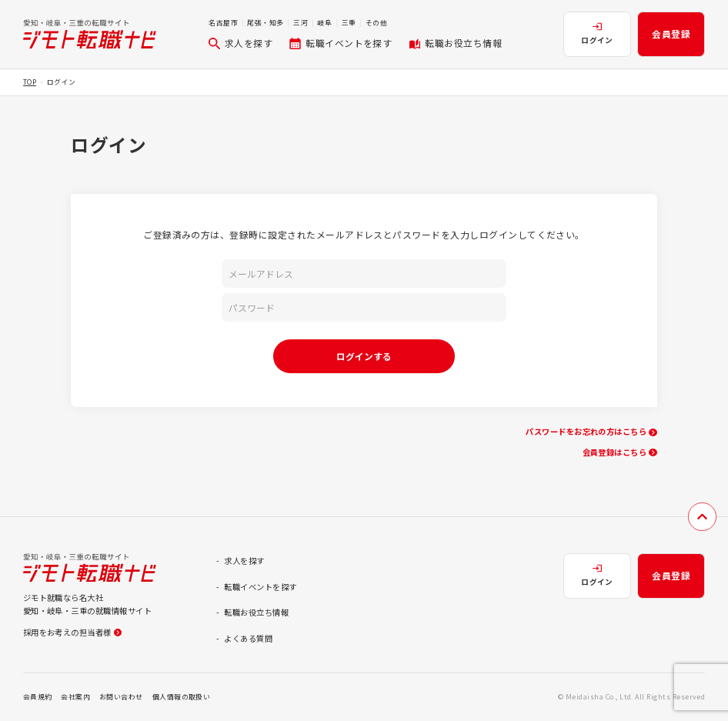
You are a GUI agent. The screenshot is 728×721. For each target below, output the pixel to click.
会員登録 (671, 33)
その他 (376, 23)
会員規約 (38, 697)
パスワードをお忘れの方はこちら (591, 431)
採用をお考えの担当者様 (73, 632)
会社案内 (75, 697)
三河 (301, 23)
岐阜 (324, 23)
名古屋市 (223, 23)
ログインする (364, 356)
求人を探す (240, 43)
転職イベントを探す (341, 43)
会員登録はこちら (620, 452)
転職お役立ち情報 (456, 43)
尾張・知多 (265, 23)
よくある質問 (248, 638)
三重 (349, 23)
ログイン (597, 34)
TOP (30, 82)
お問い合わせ (121, 697)
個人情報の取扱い (182, 697)
